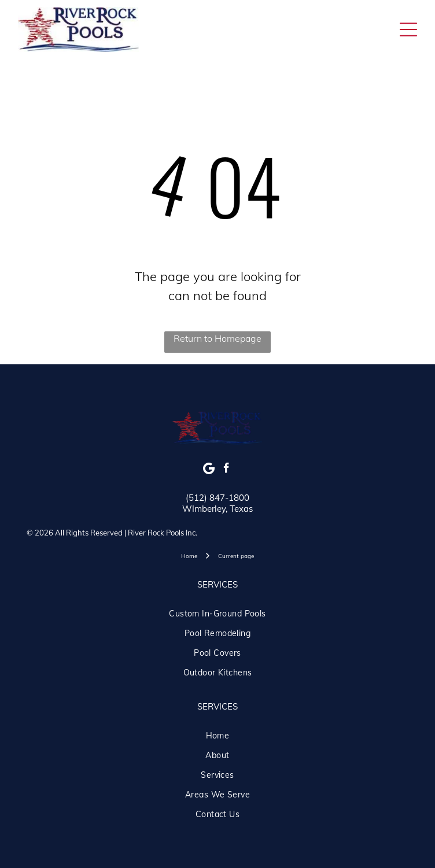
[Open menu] (408, 29)
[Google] (209, 470)
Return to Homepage (217, 338)
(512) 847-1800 (217, 498)
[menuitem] (217, 614)
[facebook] (226, 470)
